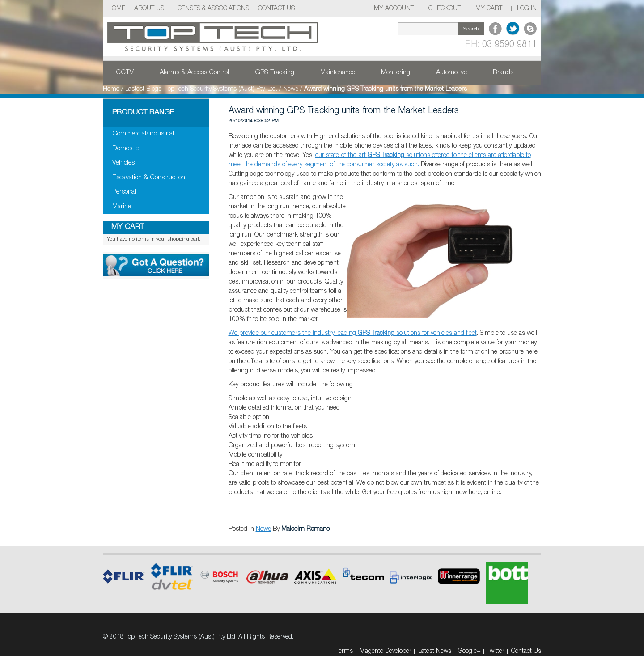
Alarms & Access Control (194, 72)
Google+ (469, 651)
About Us (149, 9)
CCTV (125, 72)
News (291, 89)
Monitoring (396, 72)
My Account (394, 9)
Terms (345, 651)
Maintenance (338, 72)
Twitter (496, 651)
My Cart (489, 9)
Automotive (451, 72)
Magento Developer (386, 651)
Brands (503, 72)
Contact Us (276, 9)
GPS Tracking (275, 72)
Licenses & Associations (211, 9)
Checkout (445, 9)
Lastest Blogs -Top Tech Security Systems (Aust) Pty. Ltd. (201, 89)
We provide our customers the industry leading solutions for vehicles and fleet (353, 333)
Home (116, 9)
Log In (527, 9)
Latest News (435, 651)
